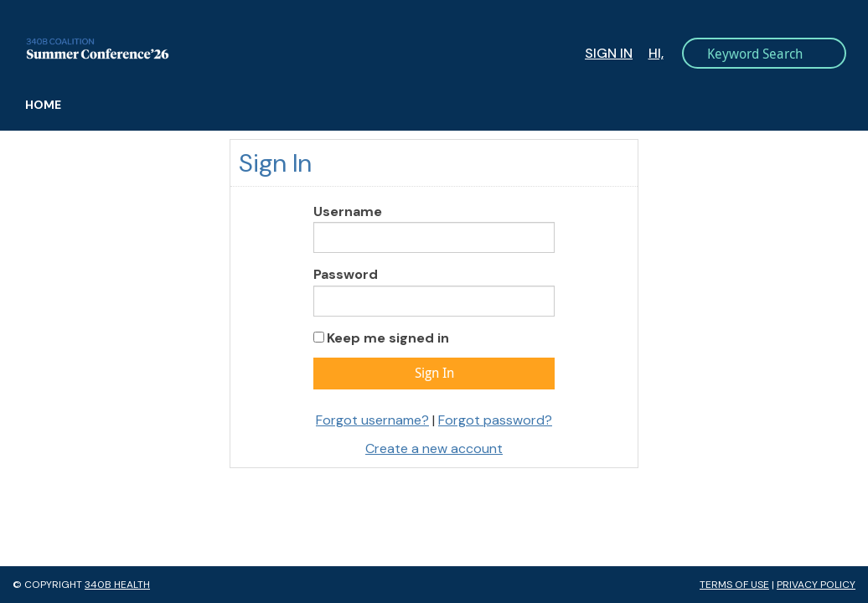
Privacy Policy (816, 585)
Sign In (609, 53)
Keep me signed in (388, 338)
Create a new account (434, 448)
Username (348, 211)
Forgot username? (372, 420)
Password (346, 274)
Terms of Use (734, 585)
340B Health (117, 585)
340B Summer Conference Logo (237, 49)
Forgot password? (495, 420)
